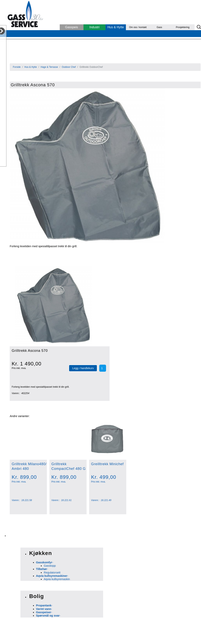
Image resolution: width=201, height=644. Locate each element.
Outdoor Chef (69, 67)
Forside (17, 67)
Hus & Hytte (116, 27)
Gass (159, 27)
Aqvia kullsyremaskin (57, 579)
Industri (94, 27)
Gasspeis (72, 27)
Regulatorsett (52, 573)
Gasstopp (50, 566)
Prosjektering (183, 27)
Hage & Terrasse (49, 67)
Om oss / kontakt (138, 27)
